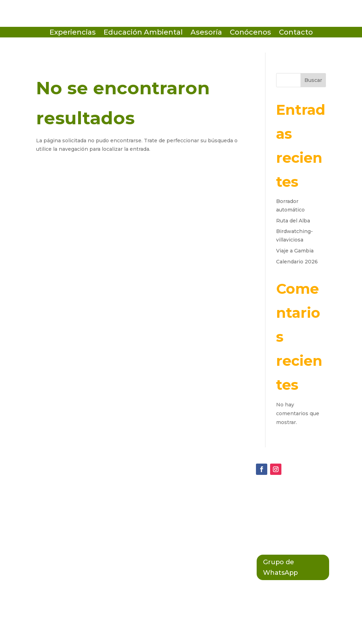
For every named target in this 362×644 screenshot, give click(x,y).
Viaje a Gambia (295, 251)
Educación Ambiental (143, 33)
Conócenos (250, 33)
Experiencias (73, 33)
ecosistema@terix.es (65, 497)
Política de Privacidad (172, 497)
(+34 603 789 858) (60, 527)
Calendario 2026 (297, 262)
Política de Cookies (168, 512)
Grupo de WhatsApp (284, 569)
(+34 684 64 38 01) (61, 512)
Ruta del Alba (293, 221)
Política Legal (159, 526)
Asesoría (206, 33)
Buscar (313, 80)
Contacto (296, 33)
